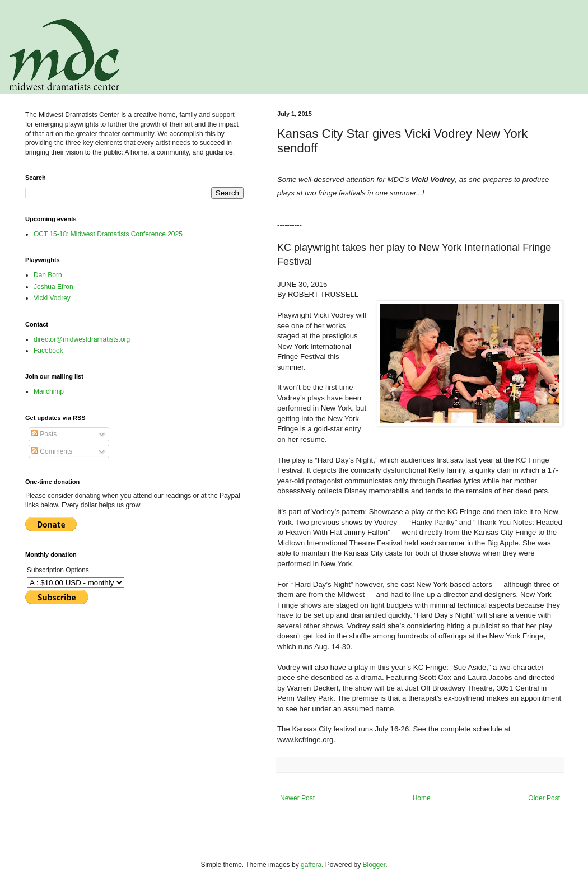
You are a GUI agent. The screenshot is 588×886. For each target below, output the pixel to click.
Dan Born (48, 275)
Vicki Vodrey (52, 298)
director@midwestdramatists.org (82, 339)
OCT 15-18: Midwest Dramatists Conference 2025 (108, 234)
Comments (52, 451)
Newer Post (297, 798)
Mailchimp (49, 391)
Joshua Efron (53, 287)
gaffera (311, 865)
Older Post (544, 798)
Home (422, 798)
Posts (44, 434)
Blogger (374, 865)
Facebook (48, 351)
